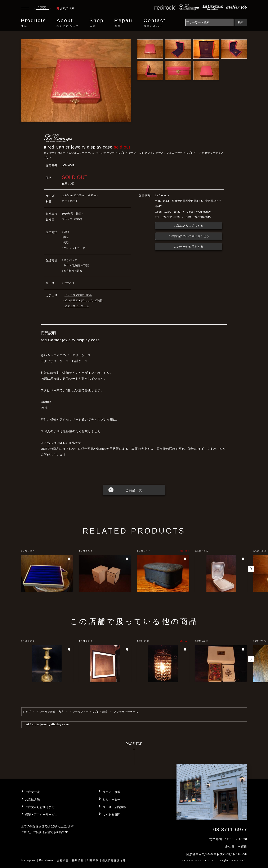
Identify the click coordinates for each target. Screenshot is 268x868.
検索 (241, 22)
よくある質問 (111, 815)
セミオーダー (111, 799)
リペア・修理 (111, 792)
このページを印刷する (189, 247)
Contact (154, 23)
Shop (97, 23)
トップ (27, 712)
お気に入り (66, 8)
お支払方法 (32, 799)
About (68, 23)
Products (33, 23)
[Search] (209, 22)
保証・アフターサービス (41, 815)
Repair (124, 23)
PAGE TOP (134, 755)
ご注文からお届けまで (40, 807)
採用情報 (78, 860)
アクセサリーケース (77, 306)
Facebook (46, 860)
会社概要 (63, 860)
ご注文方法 (32, 792)
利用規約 (93, 860)
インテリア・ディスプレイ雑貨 (84, 301)
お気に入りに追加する (189, 226)
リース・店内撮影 (114, 807)
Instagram (28, 860)
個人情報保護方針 (114, 860)
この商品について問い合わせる (189, 236)
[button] (251, 569)
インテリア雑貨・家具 (78, 295)
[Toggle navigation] (25, 8)
